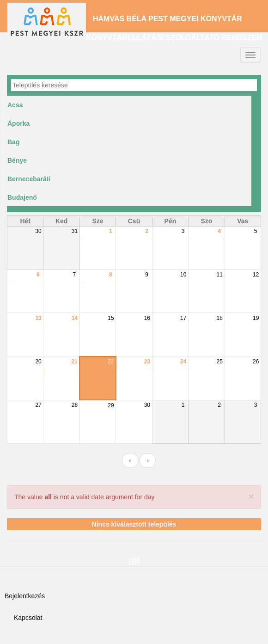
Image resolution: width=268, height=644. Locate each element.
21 (74, 362)
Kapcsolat (28, 618)
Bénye (17, 160)
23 (147, 362)
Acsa (15, 105)
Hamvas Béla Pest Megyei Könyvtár (167, 19)
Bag (13, 142)
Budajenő (22, 197)
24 (183, 362)
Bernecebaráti (29, 179)
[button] (251, 496)
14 (75, 318)
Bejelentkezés (25, 596)
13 (38, 318)
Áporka (18, 123)
